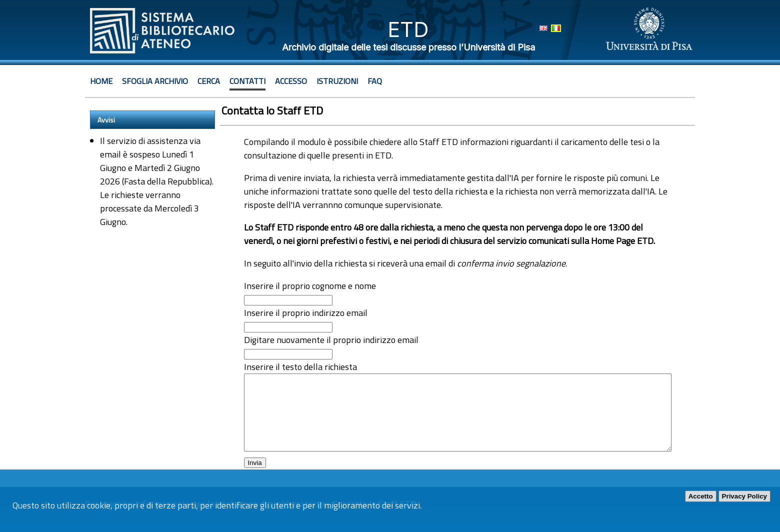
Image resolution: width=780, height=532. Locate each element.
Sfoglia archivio (155, 81)
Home (101, 81)
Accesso (291, 81)
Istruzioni (337, 81)
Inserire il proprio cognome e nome (310, 286)
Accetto (701, 496)
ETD (408, 29)
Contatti (247, 81)
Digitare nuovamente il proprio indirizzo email (331, 340)
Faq (375, 81)
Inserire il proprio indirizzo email (306, 313)
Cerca (209, 81)
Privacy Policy (744, 496)
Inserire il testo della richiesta (300, 367)
